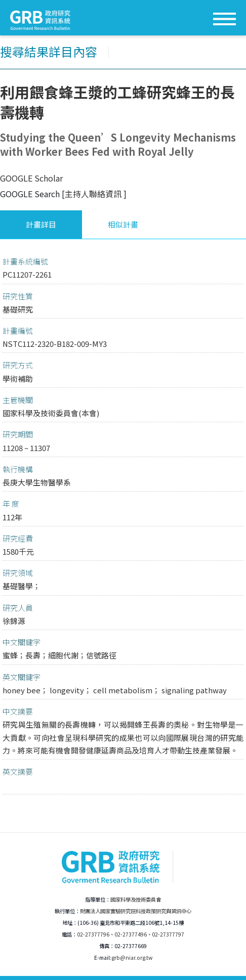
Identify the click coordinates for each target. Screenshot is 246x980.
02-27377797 (168, 934)
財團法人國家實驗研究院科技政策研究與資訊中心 (136, 911)
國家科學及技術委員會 (136, 899)
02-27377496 (131, 934)
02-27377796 (93, 934)
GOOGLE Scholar (31, 178)
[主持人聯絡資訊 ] (94, 194)
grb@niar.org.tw (132, 957)
